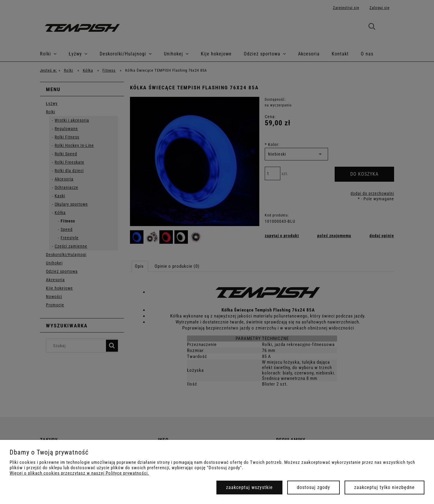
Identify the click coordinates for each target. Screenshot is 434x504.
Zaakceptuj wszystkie (249, 487)
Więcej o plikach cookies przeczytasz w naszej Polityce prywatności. (79, 473)
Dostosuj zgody (313, 487)
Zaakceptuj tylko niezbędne (384, 487)
